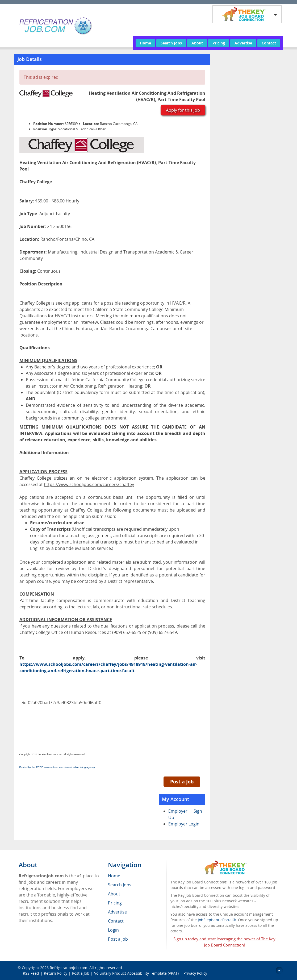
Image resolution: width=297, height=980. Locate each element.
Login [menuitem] (113, 930)
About (197, 43)
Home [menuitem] (114, 876)
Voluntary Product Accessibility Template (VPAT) (136, 973)
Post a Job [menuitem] (118, 939)
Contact (269, 43)
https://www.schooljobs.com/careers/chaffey (89, 484)
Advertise (243, 43)
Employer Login (184, 824)
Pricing (219, 43)
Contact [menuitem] (116, 921)
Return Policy (56, 973)
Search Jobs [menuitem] (120, 885)
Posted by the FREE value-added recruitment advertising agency (57, 767)
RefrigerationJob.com (68, 968)
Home (145, 43)
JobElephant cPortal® (217, 920)
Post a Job (182, 782)
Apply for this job (183, 110)
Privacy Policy (196, 973)
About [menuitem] (114, 894)
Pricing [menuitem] (115, 903)
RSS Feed (31, 973)
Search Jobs (171, 43)
